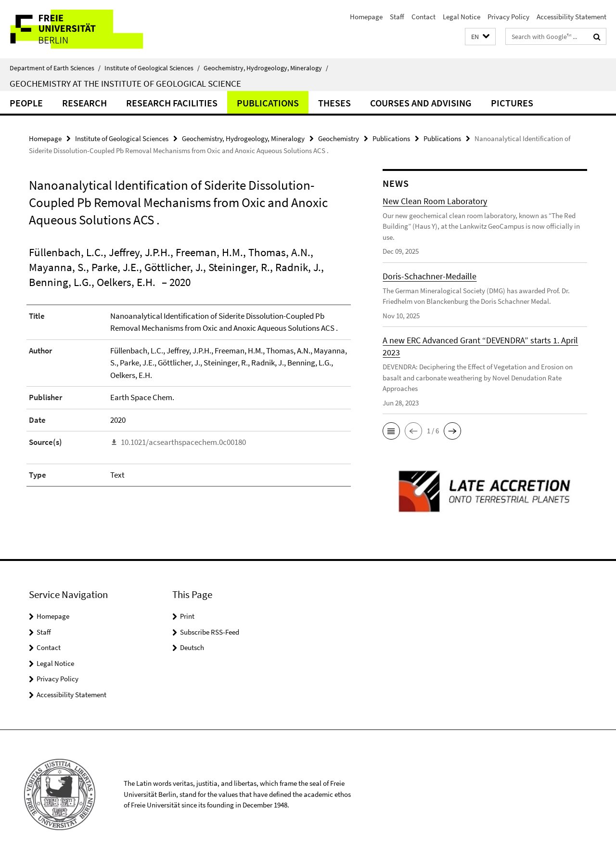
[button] (480, 37)
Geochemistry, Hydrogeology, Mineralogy (266, 68)
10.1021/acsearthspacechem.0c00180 (183, 442)
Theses (334, 103)
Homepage (366, 17)
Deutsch (192, 647)
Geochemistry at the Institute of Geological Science (125, 83)
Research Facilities (172, 103)
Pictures (512, 103)
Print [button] (187, 616)
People (26, 103)
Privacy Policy (508, 17)
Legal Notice (462, 17)
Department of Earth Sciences (55, 68)
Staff (397, 17)
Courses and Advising (421, 103)
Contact (423, 17)
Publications (268, 103)
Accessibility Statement (571, 17)
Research (84, 103)
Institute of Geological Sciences (152, 68)
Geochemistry (339, 138)
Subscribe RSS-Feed (210, 632)
